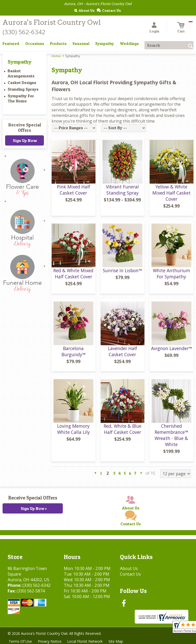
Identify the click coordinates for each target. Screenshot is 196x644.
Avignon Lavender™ (171, 348)
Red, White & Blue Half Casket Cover (122, 429)
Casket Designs (22, 82)
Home (56, 56)
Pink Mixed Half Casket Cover (73, 190)
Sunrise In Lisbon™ (122, 270)
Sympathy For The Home (21, 98)
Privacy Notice (50, 641)
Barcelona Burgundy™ (73, 351)
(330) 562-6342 (24, 32)
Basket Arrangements (21, 73)
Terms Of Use (21, 641)
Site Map (117, 641)
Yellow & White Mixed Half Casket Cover (171, 193)
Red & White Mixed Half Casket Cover (73, 273)
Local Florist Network (86, 641)
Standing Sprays (23, 89)
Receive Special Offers (25, 127)
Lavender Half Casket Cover (122, 351)
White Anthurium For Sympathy (171, 273)
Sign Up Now (25, 140)
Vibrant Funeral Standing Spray (122, 190)
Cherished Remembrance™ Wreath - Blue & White (171, 435)
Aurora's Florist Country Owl (52, 22)
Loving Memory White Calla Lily (73, 429)
